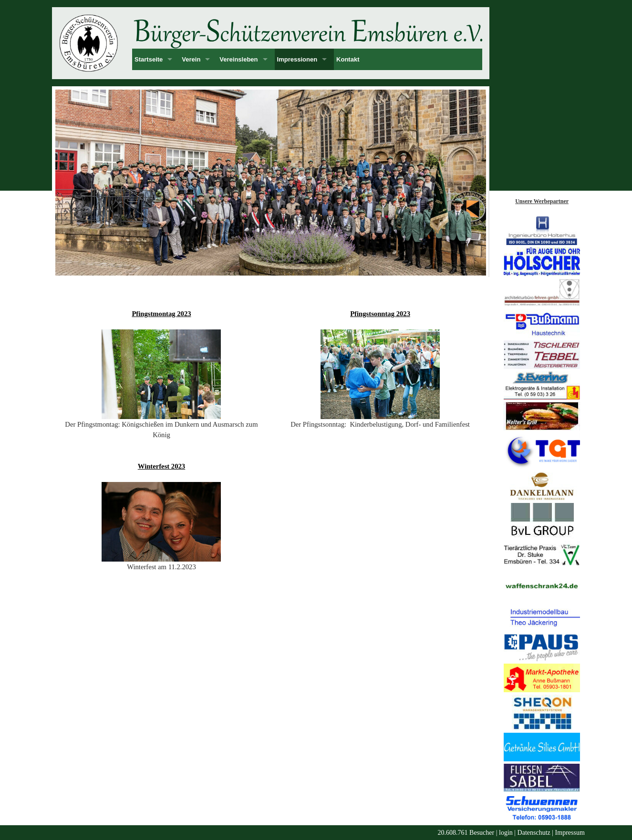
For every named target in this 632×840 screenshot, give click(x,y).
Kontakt (348, 59)
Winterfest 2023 (161, 466)
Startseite (149, 59)
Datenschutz (534, 833)
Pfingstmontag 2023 (161, 314)
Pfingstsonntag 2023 (380, 314)
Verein (191, 59)
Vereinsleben (238, 59)
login (506, 833)
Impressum (570, 833)
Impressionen (297, 59)
